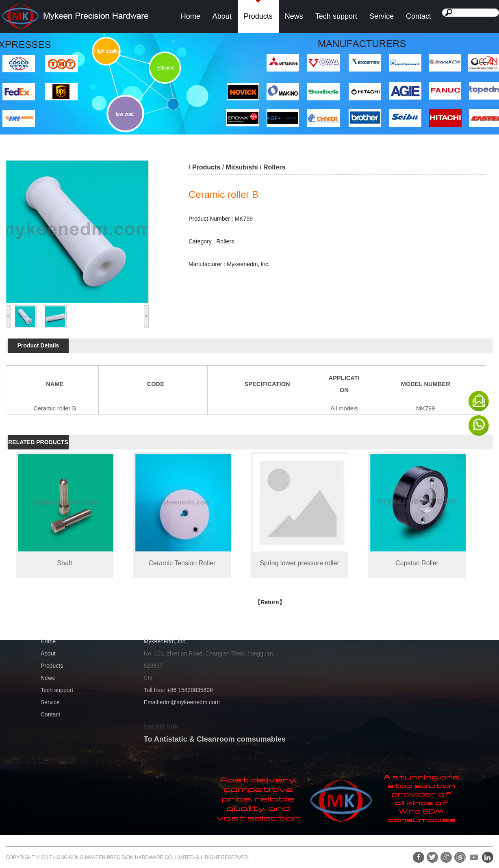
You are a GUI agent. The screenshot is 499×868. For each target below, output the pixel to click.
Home (191, 16)
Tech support (336, 16)
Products (258, 16)
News (294, 16)
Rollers (274, 167)
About (222, 16)
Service (382, 16)
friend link (161, 727)
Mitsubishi (242, 167)
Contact (419, 16)
